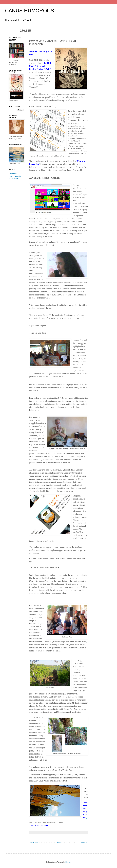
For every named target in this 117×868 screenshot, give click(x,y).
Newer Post (34, 843)
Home (59, 843)
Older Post (84, 843)
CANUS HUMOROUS (30, 11)
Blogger (68, 862)
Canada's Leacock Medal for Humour (15, 176)
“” (39, 825)
